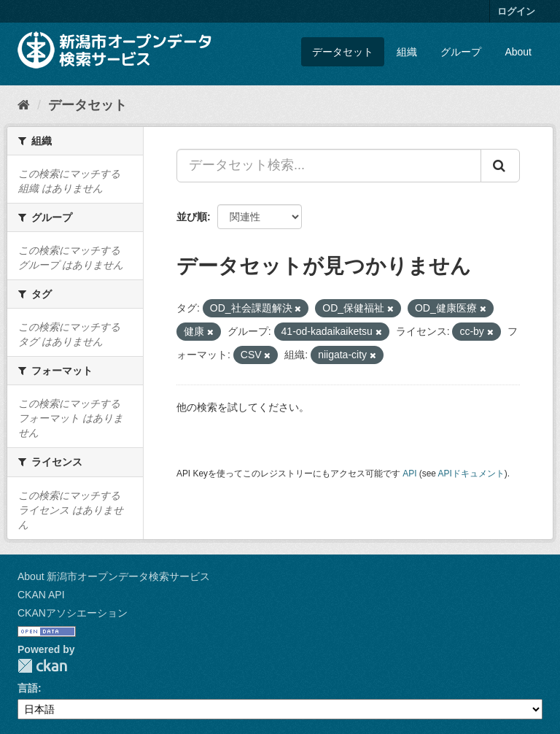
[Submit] (500, 166)
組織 (407, 52)
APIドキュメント (471, 474)
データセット (343, 52)
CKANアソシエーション (73, 613)
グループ (461, 52)
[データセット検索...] (329, 166)
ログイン (516, 11)
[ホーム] (24, 105)
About (518, 52)
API (409, 474)
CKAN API (41, 595)
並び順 (192, 217)
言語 (28, 688)
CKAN (42, 666)
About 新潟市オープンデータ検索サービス (114, 576)
